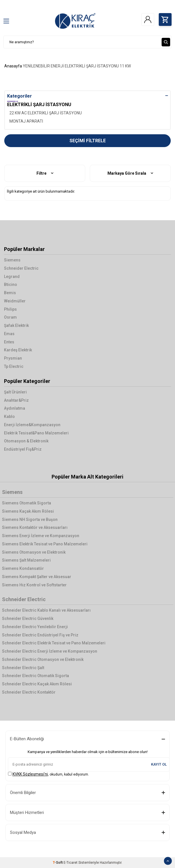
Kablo (9, 417)
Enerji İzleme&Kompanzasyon (32, 425)
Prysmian (13, 358)
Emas (9, 334)
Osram (10, 317)
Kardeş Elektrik (18, 350)
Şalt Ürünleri (15, 392)
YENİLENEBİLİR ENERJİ (43, 66)
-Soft (58, 863)
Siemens (12, 260)
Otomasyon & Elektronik (26, 441)
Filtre (45, 173)
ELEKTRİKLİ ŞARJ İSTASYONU (92, 66)
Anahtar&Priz (16, 400)
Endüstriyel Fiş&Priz (23, 449)
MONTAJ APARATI (26, 121)
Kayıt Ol (159, 764)
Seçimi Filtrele (88, 141)
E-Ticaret (71, 863)
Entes (9, 342)
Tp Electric (14, 366)
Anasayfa (13, 66)
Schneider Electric (21, 268)
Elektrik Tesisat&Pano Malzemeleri (36, 433)
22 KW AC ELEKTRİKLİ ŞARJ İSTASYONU (46, 113)
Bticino (11, 284)
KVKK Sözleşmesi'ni (30, 774)
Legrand (12, 277)
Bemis (10, 293)
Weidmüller (15, 301)
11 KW (125, 66)
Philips (10, 309)
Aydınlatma (15, 408)
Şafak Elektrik (16, 325)
